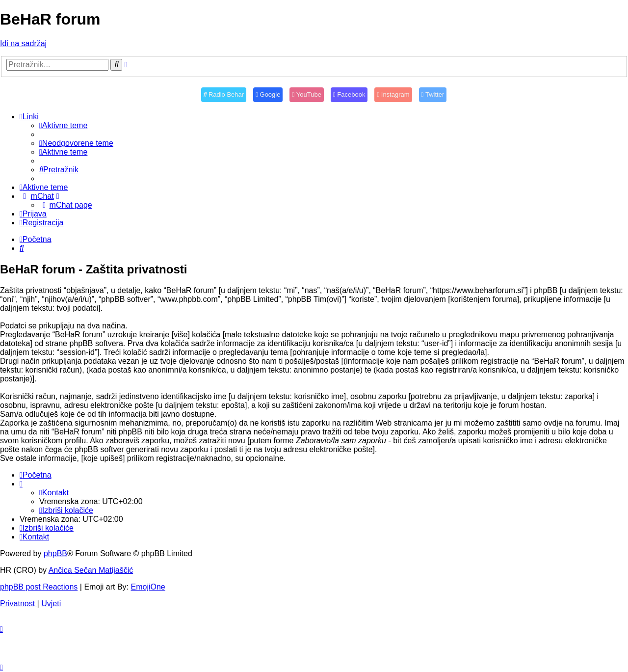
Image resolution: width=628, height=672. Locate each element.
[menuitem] (63, 125)
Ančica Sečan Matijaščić (91, 570)
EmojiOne (148, 587)
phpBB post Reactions (39, 587)
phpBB (55, 553)
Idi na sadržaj (23, 43)
